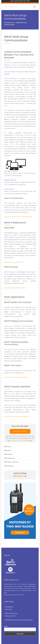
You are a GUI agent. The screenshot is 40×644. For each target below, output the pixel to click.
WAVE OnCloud (8, 454)
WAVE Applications (10, 458)
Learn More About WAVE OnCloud (15, 288)
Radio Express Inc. (11, 7)
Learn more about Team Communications (18, 217)
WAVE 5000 (8, 451)
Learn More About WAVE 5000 (14, 262)
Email (6, 626)
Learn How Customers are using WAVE (16, 417)
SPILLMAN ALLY (9, 607)
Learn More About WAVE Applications (16, 377)
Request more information (19, 441)
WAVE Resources (9, 466)
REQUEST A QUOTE (20, 431)
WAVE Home (8, 447)
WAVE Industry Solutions (11, 462)
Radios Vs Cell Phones (11, 613)
